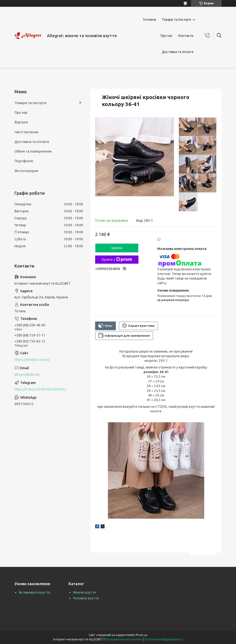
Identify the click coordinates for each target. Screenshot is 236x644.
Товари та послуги (176, 20)
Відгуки (21, 122)
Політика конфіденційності (164, 639)
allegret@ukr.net (27, 375)
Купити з (117, 260)
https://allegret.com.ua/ (32, 360)
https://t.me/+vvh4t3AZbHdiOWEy (40, 389)
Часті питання (26, 132)
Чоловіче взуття (86, 598)
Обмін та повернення (33, 151)
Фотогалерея (26, 171)
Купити (117, 248)
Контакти (186, 36)
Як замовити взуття (34, 592)
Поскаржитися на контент (124, 639)
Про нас (167, 36)
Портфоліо (24, 161)
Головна (150, 20)
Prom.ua (142, 635)
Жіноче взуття (84, 592)
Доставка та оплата (178, 52)
